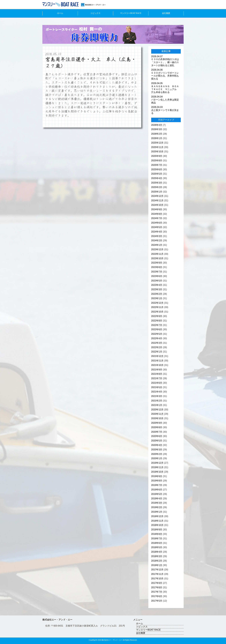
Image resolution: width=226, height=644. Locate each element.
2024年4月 (157, 232)
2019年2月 (157, 507)
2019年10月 (157, 472)
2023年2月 (157, 294)
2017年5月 (157, 601)
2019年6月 (157, 490)
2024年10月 (157, 205)
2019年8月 (157, 481)
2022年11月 (157, 307)
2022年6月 (157, 329)
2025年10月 (157, 152)
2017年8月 (157, 587)
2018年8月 (157, 534)
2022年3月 (157, 343)
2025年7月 (157, 165)
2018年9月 (157, 530)
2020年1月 (157, 458)
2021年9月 (157, 370)
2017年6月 (157, 596)
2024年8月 (157, 214)
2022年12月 (157, 303)
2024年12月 (157, 196)
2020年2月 (157, 454)
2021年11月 (157, 361)
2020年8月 (157, 427)
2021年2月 (157, 401)
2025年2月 (157, 187)
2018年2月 (157, 561)
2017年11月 (157, 574)
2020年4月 (157, 445)
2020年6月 (157, 436)
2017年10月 (157, 579)
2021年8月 (157, 374)
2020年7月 (157, 432)
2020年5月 (157, 441)
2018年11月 (157, 521)
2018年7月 (157, 539)
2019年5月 (157, 494)
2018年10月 (157, 525)
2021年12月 (157, 356)
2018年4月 (157, 552)
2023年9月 (157, 263)
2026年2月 (157, 134)
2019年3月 (157, 503)
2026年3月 (157, 129)
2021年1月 (157, 405)
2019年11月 (157, 467)
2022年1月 (157, 352)
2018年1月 (157, 565)
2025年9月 (157, 156)
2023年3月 (157, 289)
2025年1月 (157, 192)
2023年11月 (157, 254)
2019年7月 (157, 485)
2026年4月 (157, 125)
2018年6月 (157, 543)
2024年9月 (157, 209)
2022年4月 (157, 338)
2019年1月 (157, 512)
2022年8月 (157, 321)
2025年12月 (157, 143)
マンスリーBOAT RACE (131, 13)
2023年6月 (157, 276)
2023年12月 (157, 249)
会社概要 (166, 13)
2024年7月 (157, 218)
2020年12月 (157, 410)
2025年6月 (157, 169)
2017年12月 (157, 570)
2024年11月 (157, 200)
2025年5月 (157, 174)
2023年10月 (157, 258)
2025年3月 (157, 183)
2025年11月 (157, 147)
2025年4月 (157, 178)
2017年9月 (157, 583)
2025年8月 (157, 160)
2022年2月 (157, 347)
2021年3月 (157, 396)
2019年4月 (157, 499)
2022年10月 (157, 312)
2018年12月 (157, 516)
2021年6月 (157, 383)
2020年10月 (157, 418)
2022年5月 (157, 334)
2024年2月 (157, 240)
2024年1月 (157, 245)
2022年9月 (157, 316)
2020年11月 (157, 414)
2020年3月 (157, 450)
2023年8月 (157, 267)
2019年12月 (157, 463)
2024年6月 (157, 223)
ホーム (60, 13)
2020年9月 (157, 423)
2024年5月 (157, 227)
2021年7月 (157, 378)
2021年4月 (157, 392)
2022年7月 (157, 325)
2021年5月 (157, 387)
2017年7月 (157, 592)
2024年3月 (157, 236)
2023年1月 (157, 298)
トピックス (95, 13)
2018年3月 (157, 556)
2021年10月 (157, 365)
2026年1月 (157, 138)
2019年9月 (157, 476)
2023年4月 (157, 285)
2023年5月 (157, 281)
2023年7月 (157, 272)
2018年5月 (157, 547)
